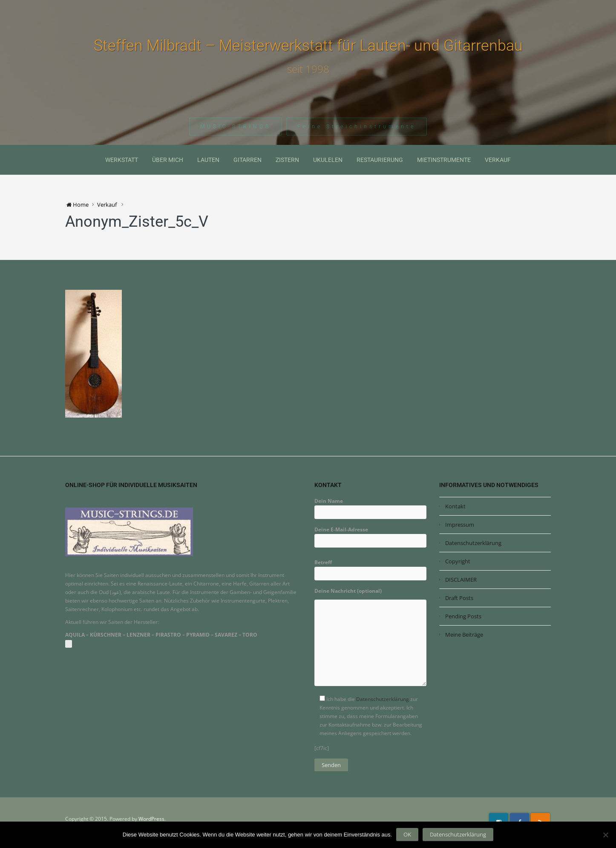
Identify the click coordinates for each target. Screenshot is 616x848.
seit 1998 (308, 69)
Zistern (287, 160)
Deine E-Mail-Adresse (370, 535)
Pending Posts (463, 616)
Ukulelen (328, 160)
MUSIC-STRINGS (236, 127)
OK (407, 834)
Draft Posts (459, 598)
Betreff (370, 568)
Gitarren (248, 160)
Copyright (458, 561)
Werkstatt (122, 160)
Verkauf (498, 160)
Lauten (208, 160)
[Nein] (605, 835)
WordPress (151, 819)
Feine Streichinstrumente (357, 127)
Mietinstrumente (444, 160)
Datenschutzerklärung (383, 699)
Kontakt (455, 506)
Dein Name (370, 506)
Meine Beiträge (464, 635)
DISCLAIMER (461, 580)
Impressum (460, 525)
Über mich (168, 160)
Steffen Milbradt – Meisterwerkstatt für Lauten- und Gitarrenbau (308, 46)
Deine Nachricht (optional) (370, 640)
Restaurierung (380, 160)
